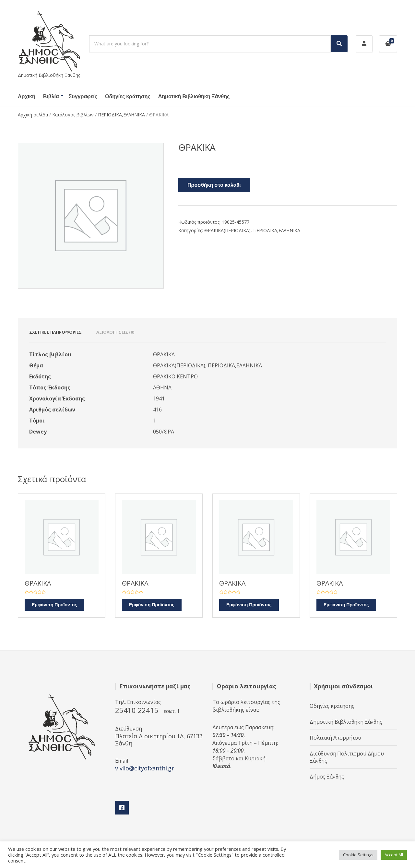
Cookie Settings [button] (358, 855)
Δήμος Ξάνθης (327, 777)
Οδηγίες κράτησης (128, 97)
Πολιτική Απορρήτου (335, 738)
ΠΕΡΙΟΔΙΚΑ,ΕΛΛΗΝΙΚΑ (121, 115)
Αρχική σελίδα (33, 115)
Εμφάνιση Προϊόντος (54, 605)
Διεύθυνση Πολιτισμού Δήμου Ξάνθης (347, 757)
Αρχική (27, 97)
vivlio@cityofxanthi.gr (145, 768)
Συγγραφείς (83, 97)
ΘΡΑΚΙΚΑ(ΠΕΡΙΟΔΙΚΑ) (227, 230)
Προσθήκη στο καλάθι (214, 185)
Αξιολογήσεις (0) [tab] (115, 332)
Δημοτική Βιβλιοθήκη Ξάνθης (194, 97)
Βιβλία (51, 97)
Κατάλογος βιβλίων (73, 115)
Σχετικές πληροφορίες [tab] (55, 332)
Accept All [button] (394, 855)
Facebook (122, 808)
